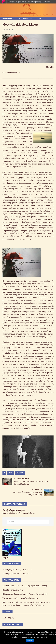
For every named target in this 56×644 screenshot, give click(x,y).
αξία (10, 473)
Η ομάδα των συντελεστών (13, 590)
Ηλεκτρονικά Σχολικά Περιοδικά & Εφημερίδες (24, 2)
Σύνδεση (47, 2)
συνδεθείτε (30, 513)
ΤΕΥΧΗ (39, 18)
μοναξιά (20, 473)
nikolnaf (7, 30)
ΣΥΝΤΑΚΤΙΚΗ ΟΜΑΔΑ (24, 18)
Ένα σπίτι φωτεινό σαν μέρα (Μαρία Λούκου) (20, 598)
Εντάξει (30, 641)
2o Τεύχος (7, 570)
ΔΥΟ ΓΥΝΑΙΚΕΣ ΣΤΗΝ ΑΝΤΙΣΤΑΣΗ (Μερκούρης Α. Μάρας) (25, 586)
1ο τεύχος (7, 574)
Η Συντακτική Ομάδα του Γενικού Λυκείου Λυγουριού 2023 (25, 594)
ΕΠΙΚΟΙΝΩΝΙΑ (7, 18)
